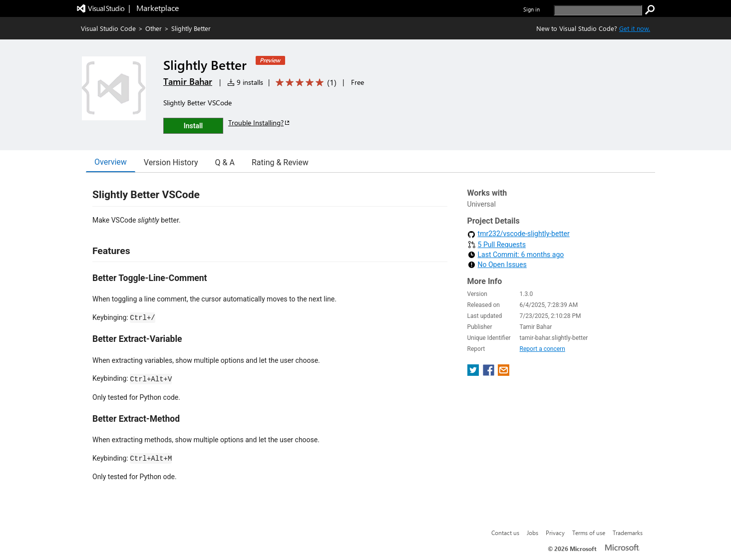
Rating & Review (280, 162)
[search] (598, 10)
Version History (171, 162)
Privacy (555, 533)
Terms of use (589, 533)
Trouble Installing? (259, 123)
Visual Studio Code (108, 28)
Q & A (225, 162)
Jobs (533, 533)
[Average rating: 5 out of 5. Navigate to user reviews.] (304, 83)
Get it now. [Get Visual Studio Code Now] (635, 28)
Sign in (532, 9)
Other (154, 28)
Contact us (505, 533)
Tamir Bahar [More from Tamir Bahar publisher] (188, 81)
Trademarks (628, 533)
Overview (111, 162)
